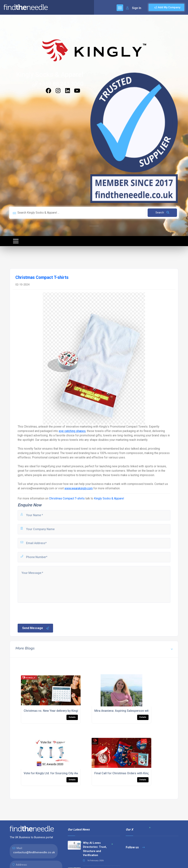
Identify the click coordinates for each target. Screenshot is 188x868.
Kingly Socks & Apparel (50, 75)
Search (162, 212)
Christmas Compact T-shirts (67, 498)
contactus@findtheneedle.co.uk (34, 852)
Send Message (36, 628)
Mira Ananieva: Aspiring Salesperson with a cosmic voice (133, 711)
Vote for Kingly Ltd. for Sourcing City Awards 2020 (58, 773)
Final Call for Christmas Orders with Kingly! (123, 773)
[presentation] (45, 613)
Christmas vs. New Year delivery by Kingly (52, 711)
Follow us (135, 847)
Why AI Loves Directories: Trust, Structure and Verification (95, 849)
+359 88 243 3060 (58, 84)
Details (72, 717)
